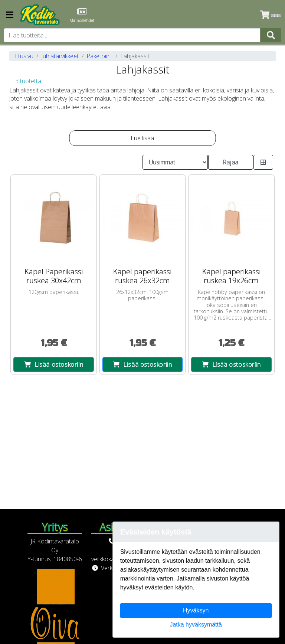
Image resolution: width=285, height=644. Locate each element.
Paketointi (99, 56)
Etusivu (24, 56)
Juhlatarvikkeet (60, 56)
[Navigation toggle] (10, 15)
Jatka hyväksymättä (196, 625)
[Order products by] (175, 162)
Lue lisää (142, 138)
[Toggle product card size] (263, 162)
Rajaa (231, 162)
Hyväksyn (196, 610)
